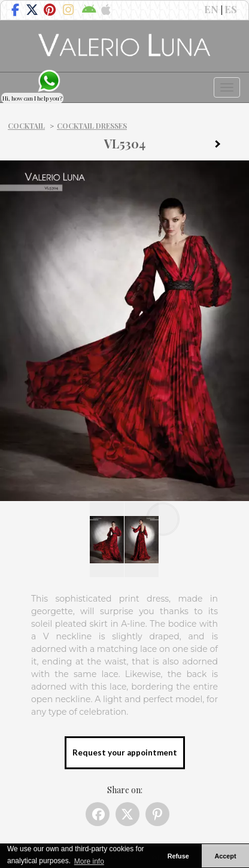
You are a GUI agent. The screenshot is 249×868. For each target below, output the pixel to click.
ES (231, 9)
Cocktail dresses (92, 126)
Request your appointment (125, 752)
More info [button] (89, 861)
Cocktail (26, 126)
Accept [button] (226, 856)
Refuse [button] (178, 856)
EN (211, 9)
